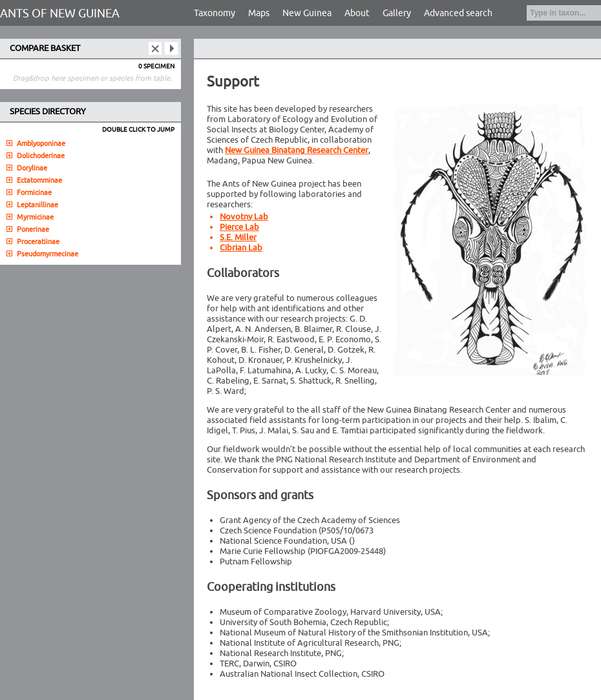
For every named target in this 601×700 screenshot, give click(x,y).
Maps (259, 13)
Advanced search (458, 13)
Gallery (397, 13)
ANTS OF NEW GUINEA (60, 14)
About (357, 13)
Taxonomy (215, 13)
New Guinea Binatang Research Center (297, 150)
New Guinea (307, 13)
